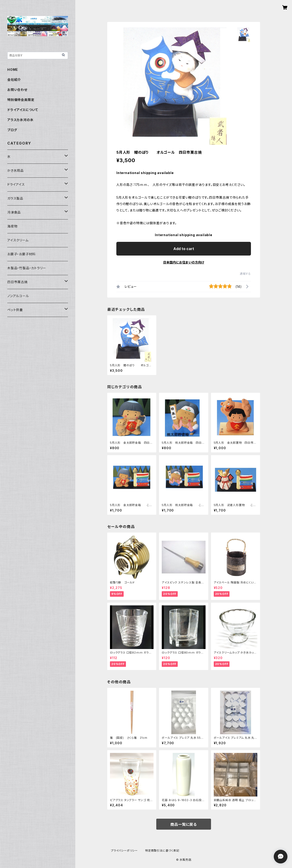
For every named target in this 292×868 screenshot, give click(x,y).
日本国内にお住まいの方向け (184, 262)
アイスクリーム (18, 240)
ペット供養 (15, 310)
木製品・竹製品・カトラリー (27, 268)
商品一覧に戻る (184, 824)
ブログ (12, 130)
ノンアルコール (18, 296)
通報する (245, 274)
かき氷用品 (16, 170)
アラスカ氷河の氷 (20, 120)
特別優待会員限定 (21, 100)
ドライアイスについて (23, 110)
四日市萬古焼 (17, 282)
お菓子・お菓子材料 (21, 254)
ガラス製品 (15, 198)
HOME (13, 70)
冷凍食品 (14, 212)
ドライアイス (16, 184)
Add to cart (184, 249)
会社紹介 (14, 80)
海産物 (12, 226)
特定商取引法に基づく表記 (162, 851)
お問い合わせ (17, 90)
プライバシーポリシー (124, 851)
